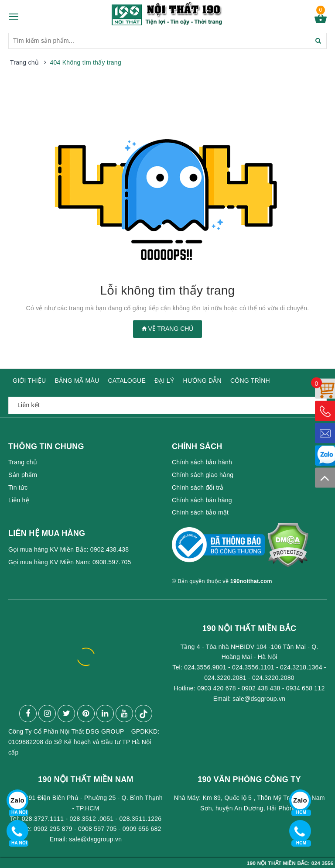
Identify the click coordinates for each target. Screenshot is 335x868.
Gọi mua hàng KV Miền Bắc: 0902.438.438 (68, 549)
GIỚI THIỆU (29, 381)
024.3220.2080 (273, 678)
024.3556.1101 (253, 667)
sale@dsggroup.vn (259, 699)
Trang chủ (23, 462)
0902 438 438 (261, 688)
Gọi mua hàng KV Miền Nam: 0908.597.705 (70, 562)
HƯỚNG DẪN (202, 381)
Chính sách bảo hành (202, 462)
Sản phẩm (23, 475)
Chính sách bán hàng (202, 500)
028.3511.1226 (141, 819)
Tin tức (18, 487)
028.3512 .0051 (92, 819)
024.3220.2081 (225, 678)
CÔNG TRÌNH (250, 381)
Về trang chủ (168, 329)
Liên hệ (19, 500)
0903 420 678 (217, 688)
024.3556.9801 (205, 667)
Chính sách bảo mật (200, 512)
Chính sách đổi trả (198, 487)
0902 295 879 (53, 829)
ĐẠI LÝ (164, 381)
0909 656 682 (142, 829)
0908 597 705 (97, 829)
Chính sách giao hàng (203, 475)
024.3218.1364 (301, 667)
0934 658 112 (306, 688)
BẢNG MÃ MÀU (77, 381)
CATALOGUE (127, 381)
